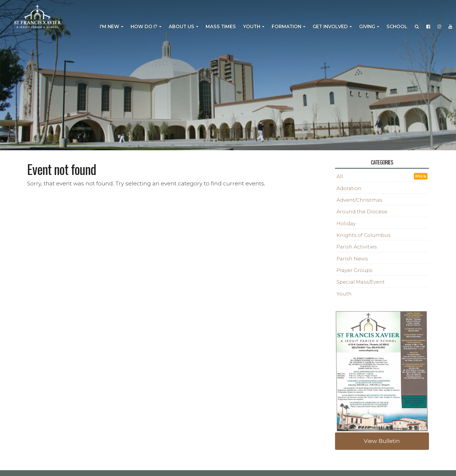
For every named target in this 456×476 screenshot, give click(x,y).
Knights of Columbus (364, 235)
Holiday (346, 223)
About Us (184, 27)
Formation (288, 27)
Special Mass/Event (361, 282)
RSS (421, 176)
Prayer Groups (355, 270)
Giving (369, 27)
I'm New (112, 27)
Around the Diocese (362, 212)
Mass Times (221, 27)
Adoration (349, 188)
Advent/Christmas (359, 200)
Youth (254, 27)
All (340, 176)
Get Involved (332, 27)
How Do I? (146, 27)
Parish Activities (357, 247)
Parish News (352, 259)
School (397, 27)
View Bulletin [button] (382, 441)
